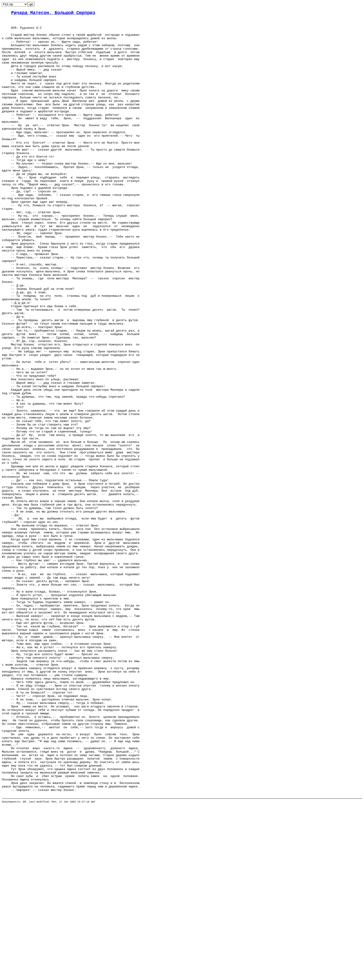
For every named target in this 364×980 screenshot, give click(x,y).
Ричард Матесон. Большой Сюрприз (53, 14)
